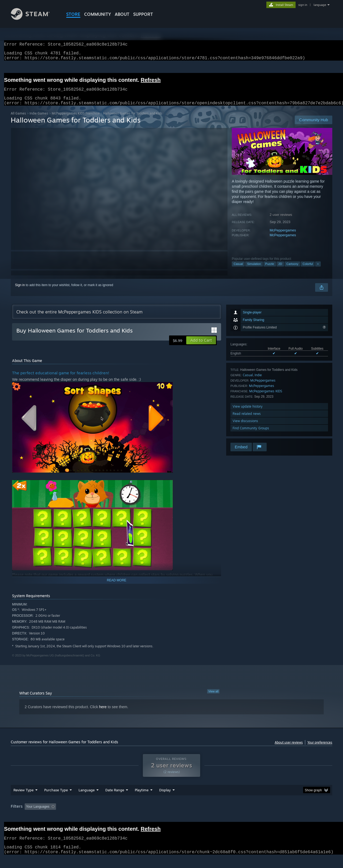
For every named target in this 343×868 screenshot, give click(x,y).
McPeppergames (283, 237)
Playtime (142, 800)
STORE (73, 14)
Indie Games (39, 120)
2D (280, 270)
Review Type (23, 800)
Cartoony (292, 270)
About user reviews (289, 749)
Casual (238, 270)
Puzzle (270, 270)
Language (87, 800)
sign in (303, 5)
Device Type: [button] (286, 817)
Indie (258, 381)
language (320, 5)
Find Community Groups (251, 435)
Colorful (308, 270)
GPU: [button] (262, 817)
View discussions (245, 427)
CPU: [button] (244, 817)
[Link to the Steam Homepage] (34, 18)
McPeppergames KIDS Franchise (76, 120)
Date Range (115, 800)
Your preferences (320, 749)
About (122, 14)
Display (165, 800)
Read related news (247, 420)
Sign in (20, 291)
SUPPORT (143, 14)
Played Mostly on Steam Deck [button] (172, 817)
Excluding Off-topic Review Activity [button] (92, 817)
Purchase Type (56, 800)
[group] (171, 817)
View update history (248, 413)
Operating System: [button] (217, 817)
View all (213, 698)
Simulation (254, 270)
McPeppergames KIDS (266, 398)
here (103, 713)
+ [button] (318, 270)
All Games (18, 120)
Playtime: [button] (133, 817)
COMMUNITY (98, 14)
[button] (201, 347)
